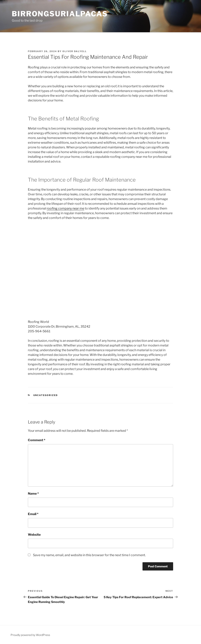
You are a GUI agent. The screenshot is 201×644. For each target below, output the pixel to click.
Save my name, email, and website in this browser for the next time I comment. (89, 555)
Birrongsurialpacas (60, 14)
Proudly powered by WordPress (30, 635)
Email (33, 514)
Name (33, 494)
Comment (37, 440)
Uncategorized (46, 395)
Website (34, 535)
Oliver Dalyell (75, 51)
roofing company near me (65, 208)
